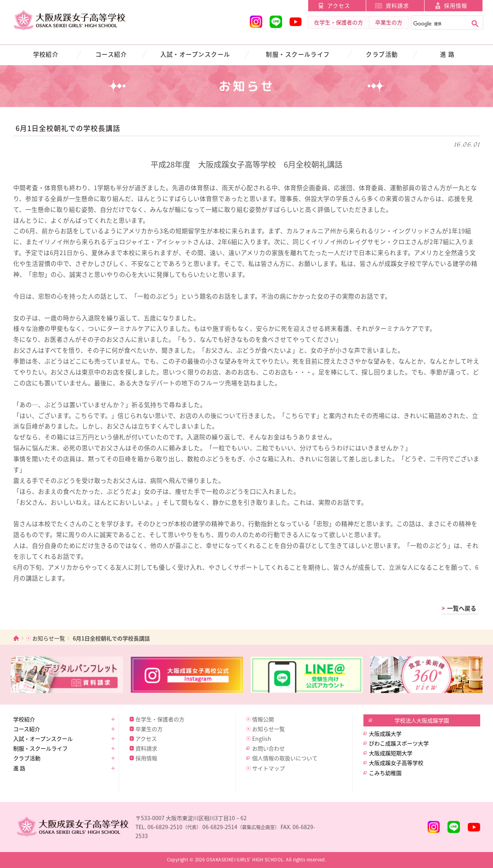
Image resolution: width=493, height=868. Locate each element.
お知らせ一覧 (49, 638)
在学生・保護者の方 (339, 22)
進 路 (447, 54)
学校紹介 (46, 54)
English (262, 738)
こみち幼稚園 (385, 773)
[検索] (439, 24)
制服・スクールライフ (298, 54)
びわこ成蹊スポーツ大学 (399, 743)
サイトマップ (268, 768)
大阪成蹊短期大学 (391, 753)
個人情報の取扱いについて (285, 758)
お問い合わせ (268, 748)
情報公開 (263, 719)
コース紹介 (111, 54)
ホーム (16, 638)
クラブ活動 (382, 54)
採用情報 (456, 5)
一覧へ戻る (462, 608)
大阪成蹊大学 (385, 733)
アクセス (339, 5)
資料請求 (397, 5)
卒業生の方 (389, 22)
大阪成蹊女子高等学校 (396, 763)
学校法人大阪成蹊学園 (422, 720)
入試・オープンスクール (195, 54)
